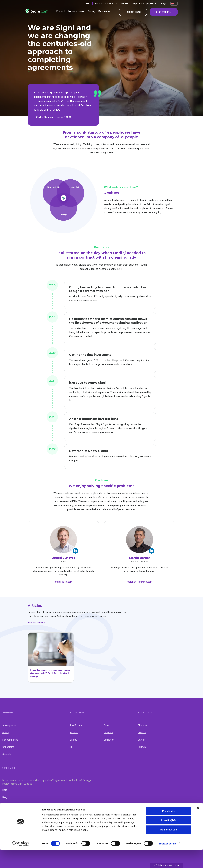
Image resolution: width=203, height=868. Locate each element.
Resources (104, 11)
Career (141, 740)
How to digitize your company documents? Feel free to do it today (50, 673)
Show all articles (36, 623)
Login (164, 4)
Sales (107, 725)
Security (7, 754)
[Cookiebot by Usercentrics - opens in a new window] (21, 862)
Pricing (91, 11)
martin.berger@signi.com (139, 582)
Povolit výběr (168, 839)
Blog (5, 797)
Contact (142, 733)
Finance (74, 733)
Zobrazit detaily (168, 862)
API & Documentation (14, 804)
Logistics (109, 733)
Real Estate (76, 725)
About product (10, 725)
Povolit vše (168, 829)
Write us (28, 784)
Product (60, 11)
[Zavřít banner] (198, 826)
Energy (74, 740)
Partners (142, 747)
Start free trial (164, 12)
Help (88, 4)
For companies (76, 11)
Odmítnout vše (168, 848)
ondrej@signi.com (64, 582)
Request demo (133, 12)
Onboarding (8, 747)
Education (109, 740)
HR (72, 747)
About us (142, 725)
